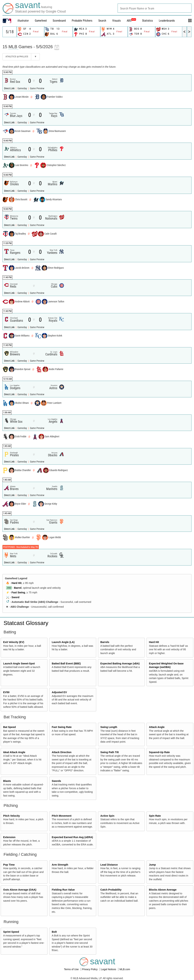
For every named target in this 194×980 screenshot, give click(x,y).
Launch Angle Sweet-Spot (19, 664)
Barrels (105, 642)
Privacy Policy (90, 969)
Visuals (116, 21)
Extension (9, 837)
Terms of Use (72, 969)
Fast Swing (18, 592)
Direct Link (10, 88)
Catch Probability (111, 890)
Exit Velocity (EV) (14, 642)
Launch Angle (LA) (63, 642)
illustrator (23, 21)
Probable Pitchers (82, 21)
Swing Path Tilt (109, 752)
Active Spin (107, 816)
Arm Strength (60, 865)
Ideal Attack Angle (14, 752)
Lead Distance (109, 865)
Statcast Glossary (26, 623)
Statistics (147, 21)
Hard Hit (17, 583)
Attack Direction (62, 752)
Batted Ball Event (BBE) (66, 664)
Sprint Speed (11, 932)
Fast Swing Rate (62, 727)
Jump (152, 865)
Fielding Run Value (63, 890)
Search (102, 21)
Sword (16, 597)
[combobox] (155, 8)
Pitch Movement (62, 816)
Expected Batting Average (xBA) (120, 664)
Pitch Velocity (12, 816)
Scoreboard (59, 21)
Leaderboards (167, 21)
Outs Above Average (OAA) (20, 890)
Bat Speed (9, 727)
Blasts (7, 781)
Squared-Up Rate (159, 752)
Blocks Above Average (163, 890)
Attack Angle (157, 727)
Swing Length (109, 727)
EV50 (6, 692)
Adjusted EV (59, 692)
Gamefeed (41, 21)
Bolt (54, 932)
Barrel (18, 588)
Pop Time (9, 865)
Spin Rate (155, 816)
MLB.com (125, 969)
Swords (56, 781)
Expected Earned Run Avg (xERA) (72, 837)
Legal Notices (109, 969)
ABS (131, 21)
